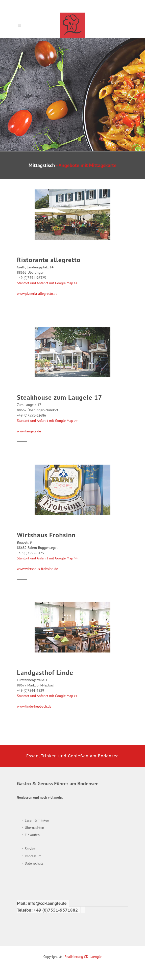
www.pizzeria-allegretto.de (37, 294)
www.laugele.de (29, 431)
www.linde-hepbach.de (34, 706)
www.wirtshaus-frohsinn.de (38, 569)
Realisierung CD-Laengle (83, 957)
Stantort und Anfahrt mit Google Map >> (47, 283)
